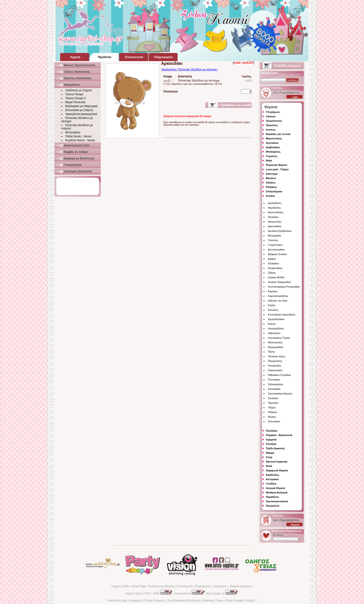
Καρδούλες (273, 475)
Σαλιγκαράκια (275, 384)
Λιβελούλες (274, 333)
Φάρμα (270, 453)
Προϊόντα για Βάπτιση (162, 586)
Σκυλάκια (273, 398)
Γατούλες (273, 240)
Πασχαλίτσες (275, 361)
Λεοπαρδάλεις (276, 328)
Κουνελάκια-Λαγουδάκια (282, 315)
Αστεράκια (272, 479)
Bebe (269, 161)
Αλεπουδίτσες (276, 212)
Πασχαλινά (272, 506)
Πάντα (271, 352)
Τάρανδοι (273, 403)
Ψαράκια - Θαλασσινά (279, 435)
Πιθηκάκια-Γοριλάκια (279, 375)
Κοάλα (271, 305)
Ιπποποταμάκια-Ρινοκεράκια (284, 287)
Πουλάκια (272, 431)
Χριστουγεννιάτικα (277, 501)
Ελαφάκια (273, 263)
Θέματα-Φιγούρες (241, 586)
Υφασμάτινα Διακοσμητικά (81, 114)
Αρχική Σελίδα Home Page (129, 586)
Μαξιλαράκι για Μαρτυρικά (81, 106)
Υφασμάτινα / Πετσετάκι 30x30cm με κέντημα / (190, 69)
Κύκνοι (272, 324)
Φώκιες (272, 417)
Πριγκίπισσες (274, 121)
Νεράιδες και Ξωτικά (278, 134)
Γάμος (220, 601)
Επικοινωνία (185, 586)
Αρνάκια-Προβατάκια (280, 231)
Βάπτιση (209, 601)
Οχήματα (271, 440)
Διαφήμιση (136, 601)
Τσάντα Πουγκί (74, 94)
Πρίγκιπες (272, 125)
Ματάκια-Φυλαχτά (277, 492)
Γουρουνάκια (275, 245)
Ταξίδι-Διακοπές (275, 448)
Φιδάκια (272, 412)
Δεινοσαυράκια (276, 249)
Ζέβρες (272, 273)
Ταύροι (272, 407)
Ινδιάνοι (271, 183)
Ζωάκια (270, 196)
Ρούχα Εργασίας (155, 601)
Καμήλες (273, 291)
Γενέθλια (271, 484)
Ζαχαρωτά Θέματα (277, 470)
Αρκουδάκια (275, 226)
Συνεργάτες (220, 586)
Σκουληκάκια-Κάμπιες (280, 394)
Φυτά (269, 466)
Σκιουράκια (274, 389)
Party (229, 601)
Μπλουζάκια (73, 132)
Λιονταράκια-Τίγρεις (279, 338)
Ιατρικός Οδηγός (245, 601)
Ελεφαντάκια (275, 268)
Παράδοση (272, 497)
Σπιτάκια (271, 444)
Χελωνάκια (274, 421)
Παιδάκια (271, 187)
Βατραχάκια (275, 236)
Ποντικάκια (274, 380)
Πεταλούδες (275, 366)
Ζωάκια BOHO (276, 277)
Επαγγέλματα (274, 191)
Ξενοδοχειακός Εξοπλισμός (184, 601)
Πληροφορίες (203, 586)
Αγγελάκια (272, 143)
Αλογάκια (273, 217)
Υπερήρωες (273, 112)
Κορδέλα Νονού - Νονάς (80, 140)
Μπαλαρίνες (273, 152)
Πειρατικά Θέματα (276, 165)
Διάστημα (272, 174)
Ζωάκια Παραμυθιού (279, 282)
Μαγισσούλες (274, 138)
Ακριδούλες (274, 208)
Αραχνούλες (275, 222)
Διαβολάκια (273, 147)
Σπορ (269, 457)
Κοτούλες (273, 310)
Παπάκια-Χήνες (277, 356)
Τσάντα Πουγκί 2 (75, 98)
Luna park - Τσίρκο (277, 169)
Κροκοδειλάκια (276, 319)
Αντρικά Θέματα (275, 488)
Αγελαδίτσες (275, 203)
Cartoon (271, 116)
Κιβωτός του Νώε (278, 301)
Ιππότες (271, 130)
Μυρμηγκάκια (275, 347)
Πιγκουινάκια (275, 370)
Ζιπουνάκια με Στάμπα (79, 110)
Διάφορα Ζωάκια (277, 254)
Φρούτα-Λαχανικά (277, 462)
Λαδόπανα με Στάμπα (79, 90)
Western (271, 178)
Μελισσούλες (275, 342)
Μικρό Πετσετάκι (75, 102)
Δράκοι (272, 259)
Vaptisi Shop (133, 594)
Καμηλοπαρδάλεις (278, 296)
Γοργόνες (272, 156)
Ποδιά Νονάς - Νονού (78, 136)
